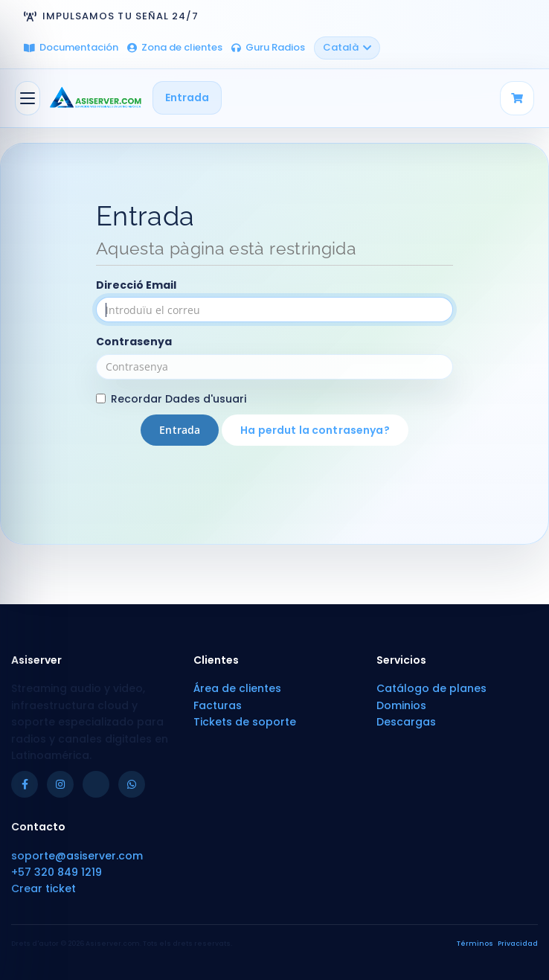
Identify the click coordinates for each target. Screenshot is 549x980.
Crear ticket (44, 888)
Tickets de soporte (245, 722)
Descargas (406, 722)
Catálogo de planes (431, 688)
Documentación (71, 47)
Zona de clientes (175, 47)
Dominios (401, 705)
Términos (475, 944)
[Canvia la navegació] (28, 98)
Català (347, 47)
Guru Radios (268, 47)
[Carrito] (517, 98)
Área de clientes (237, 688)
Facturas (218, 705)
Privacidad (518, 944)
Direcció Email (136, 285)
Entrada (187, 97)
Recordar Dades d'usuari (171, 399)
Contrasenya (134, 342)
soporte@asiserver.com (77, 856)
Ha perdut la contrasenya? (315, 430)
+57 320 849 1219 (57, 872)
